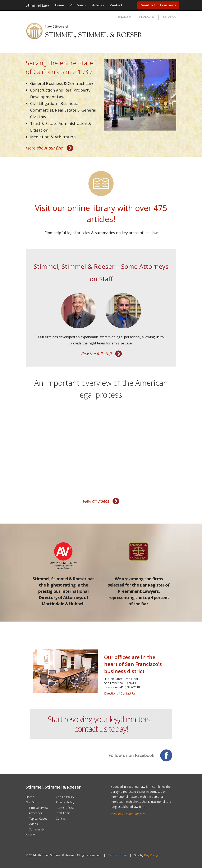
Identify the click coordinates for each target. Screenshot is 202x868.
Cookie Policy (65, 797)
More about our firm (45, 148)
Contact (116, 5)
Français (147, 17)
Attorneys (35, 813)
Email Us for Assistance (158, 5)
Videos (33, 824)
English (124, 17)
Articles (98, 5)
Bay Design (152, 855)
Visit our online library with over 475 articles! (101, 213)
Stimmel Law (37, 5)
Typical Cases (38, 818)
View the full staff (96, 354)
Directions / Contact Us (120, 693)
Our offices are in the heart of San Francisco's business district (133, 664)
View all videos (96, 501)
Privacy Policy (65, 802)
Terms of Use (65, 808)
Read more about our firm (128, 814)
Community (37, 829)
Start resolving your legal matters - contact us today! (101, 724)
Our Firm (78, 5)
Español (169, 17)
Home (60, 5)
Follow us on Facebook (131, 755)
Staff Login (63, 813)
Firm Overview (39, 808)
